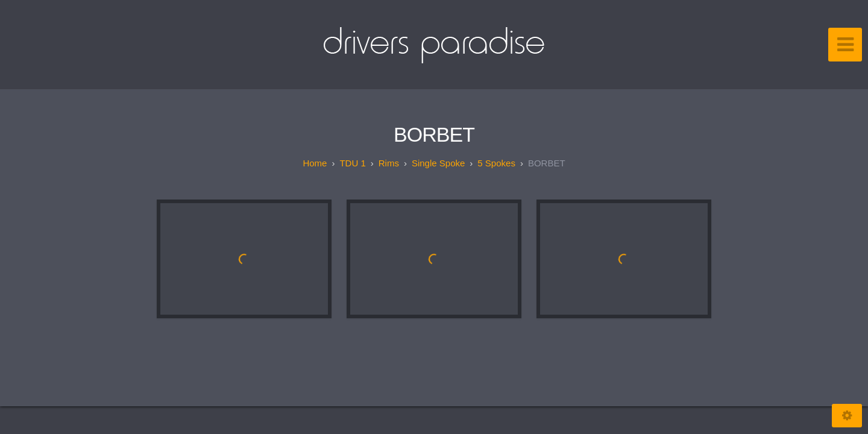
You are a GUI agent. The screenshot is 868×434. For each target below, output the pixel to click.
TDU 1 (352, 163)
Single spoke (438, 163)
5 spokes (496, 163)
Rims (389, 163)
